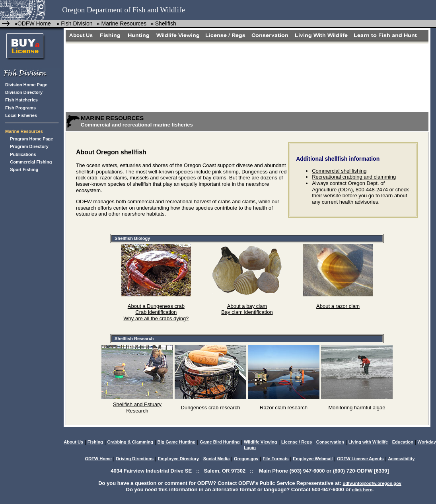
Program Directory (29, 146)
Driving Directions (135, 459)
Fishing (95, 442)
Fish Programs (20, 108)
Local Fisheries (21, 115)
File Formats (275, 459)
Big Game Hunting (177, 442)
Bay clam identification (247, 312)
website (332, 196)
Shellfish (166, 23)
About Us (73, 442)
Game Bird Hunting (220, 442)
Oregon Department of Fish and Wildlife (124, 10)
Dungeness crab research (211, 408)
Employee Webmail (313, 459)
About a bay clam (247, 306)
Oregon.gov (246, 459)
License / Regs (297, 442)
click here (362, 490)
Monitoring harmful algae (357, 408)
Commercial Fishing (31, 162)
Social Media (217, 459)
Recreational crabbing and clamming (354, 177)
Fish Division (77, 23)
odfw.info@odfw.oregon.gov (372, 483)
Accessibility (401, 459)
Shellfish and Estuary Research (137, 408)
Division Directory (24, 92)
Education (403, 442)
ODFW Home (34, 23)
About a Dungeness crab (156, 306)
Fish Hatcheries (21, 100)
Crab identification (156, 312)
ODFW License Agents (360, 459)
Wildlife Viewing (260, 442)
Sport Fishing (24, 169)
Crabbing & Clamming (130, 442)
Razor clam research (284, 408)
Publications (23, 154)
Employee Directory (178, 459)
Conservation (330, 442)
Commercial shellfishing (339, 171)
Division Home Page (26, 85)
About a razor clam (338, 306)
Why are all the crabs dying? (156, 318)
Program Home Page (31, 139)
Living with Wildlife (368, 442)
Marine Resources (123, 23)
